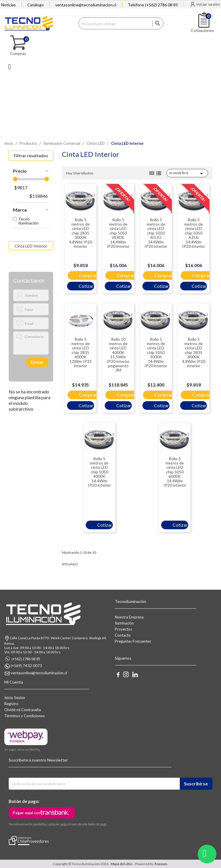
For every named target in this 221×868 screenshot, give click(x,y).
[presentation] (33, 362)
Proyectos (123, 629)
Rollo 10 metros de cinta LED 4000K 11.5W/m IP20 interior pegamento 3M (118, 355)
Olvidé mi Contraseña (23, 710)
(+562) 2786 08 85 (26, 659)
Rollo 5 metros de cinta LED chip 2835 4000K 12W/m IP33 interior (80, 352)
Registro (11, 704)
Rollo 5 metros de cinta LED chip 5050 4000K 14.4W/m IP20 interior (99, 472)
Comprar (88, 275)
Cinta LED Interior (31, 246)
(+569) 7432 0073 (26, 666)
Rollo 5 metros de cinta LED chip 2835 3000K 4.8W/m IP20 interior (81, 233)
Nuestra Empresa (129, 617)
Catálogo (36, 5)
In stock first (187, 174)
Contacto (123, 635)
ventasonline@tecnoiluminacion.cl (86, 5)
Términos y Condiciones (24, 716)
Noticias (8, 5)
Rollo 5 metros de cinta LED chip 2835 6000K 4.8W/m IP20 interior (194, 352)
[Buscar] (121, 23)
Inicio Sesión (15, 698)
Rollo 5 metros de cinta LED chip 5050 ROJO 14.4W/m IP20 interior (156, 233)
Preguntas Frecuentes (133, 641)
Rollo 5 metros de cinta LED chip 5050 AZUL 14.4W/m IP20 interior (194, 233)
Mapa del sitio (121, 864)
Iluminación (124, 623)
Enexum (161, 864)
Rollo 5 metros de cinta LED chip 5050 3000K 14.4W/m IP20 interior (156, 352)
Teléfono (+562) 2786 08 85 (153, 5)
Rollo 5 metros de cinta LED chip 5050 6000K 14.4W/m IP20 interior (175, 472)
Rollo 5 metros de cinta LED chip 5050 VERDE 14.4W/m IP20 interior (118, 233)
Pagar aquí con (27, 813)
